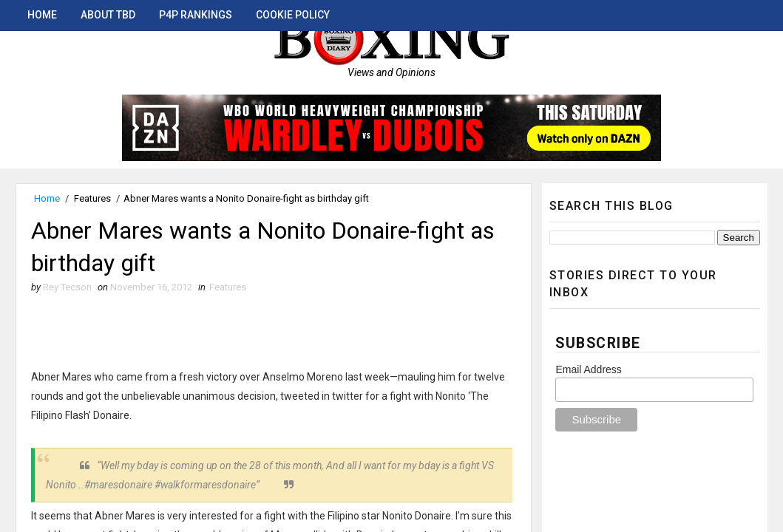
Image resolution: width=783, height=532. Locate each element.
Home (42, 15)
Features (92, 198)
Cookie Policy (293, 15)
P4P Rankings (196, 15)
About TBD (108, 15)
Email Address (588, 369)
